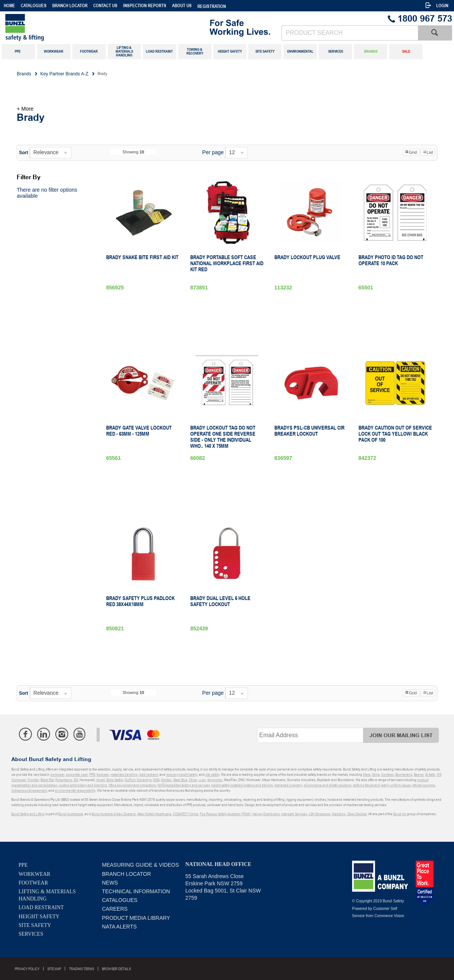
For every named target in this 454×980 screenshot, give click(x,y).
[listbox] (50, 153)
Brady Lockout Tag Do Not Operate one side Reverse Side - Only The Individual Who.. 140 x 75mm (223, 437)
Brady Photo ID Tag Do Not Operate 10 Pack (391, 260)
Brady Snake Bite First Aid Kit (142, 257)
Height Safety (39, 917)
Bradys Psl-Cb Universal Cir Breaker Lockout (309, 431)
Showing (133, 152)
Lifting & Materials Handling (47, 895)
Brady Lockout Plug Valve (307, 257)
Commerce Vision (389, 916)
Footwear (33, 883)
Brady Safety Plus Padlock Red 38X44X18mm (140, 601)
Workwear (34, 874)
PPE (23, 865)
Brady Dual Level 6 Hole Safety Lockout (220, 601)
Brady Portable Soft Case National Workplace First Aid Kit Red (227, 263)
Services (31, 934)
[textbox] (350, 33)
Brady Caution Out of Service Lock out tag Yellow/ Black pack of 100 (395, 434)
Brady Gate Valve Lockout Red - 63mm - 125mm (139, 431)
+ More (25, 109)
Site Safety (35, 925)
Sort (23, 153)
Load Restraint (41, 907)
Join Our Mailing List (401, 735)
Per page (213, 152)
